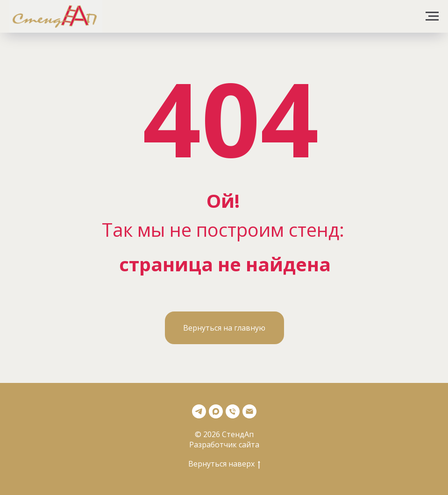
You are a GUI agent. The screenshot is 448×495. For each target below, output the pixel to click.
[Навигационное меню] (432, 16)
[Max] (216, 411)
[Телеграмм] (199, 411)
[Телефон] (233, 411)
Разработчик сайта (224, 445)
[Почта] (249, 411)
